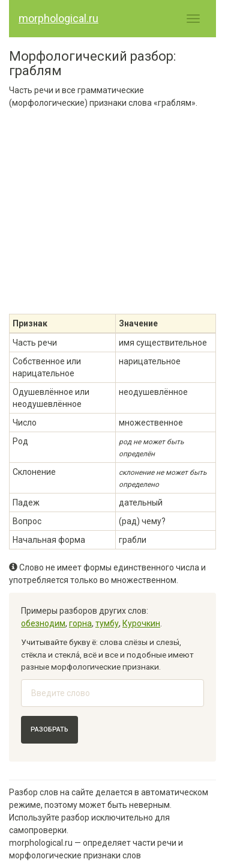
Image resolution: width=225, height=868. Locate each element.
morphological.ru (58, 18)
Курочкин (141, 623)
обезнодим (43, 623)
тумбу (107, 623)
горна (80, 623)
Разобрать (49, 729)
